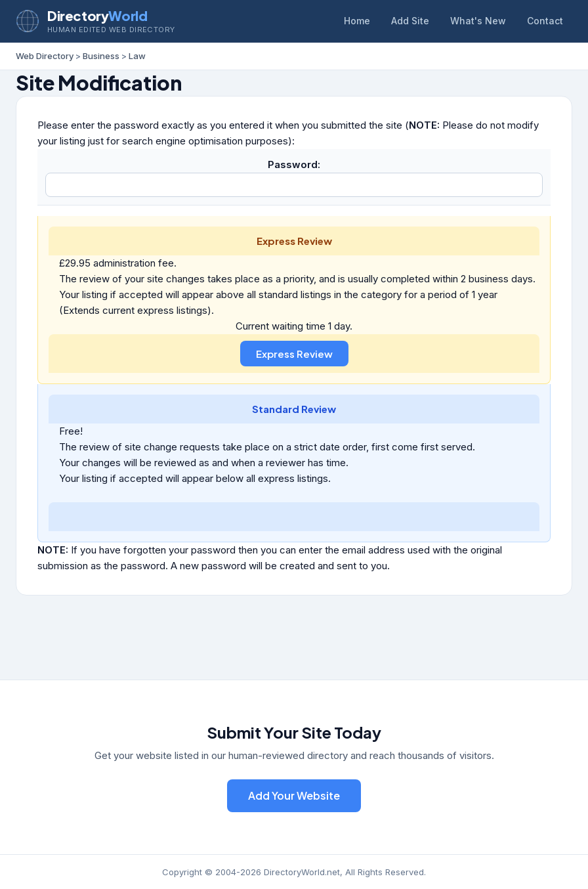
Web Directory (45, 56)
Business (101, 56)
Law (137, 56)
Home (357, 21)
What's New (478, 21)
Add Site (410, 21)
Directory (97, 15)
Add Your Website (294, 795)
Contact (545, 21)
